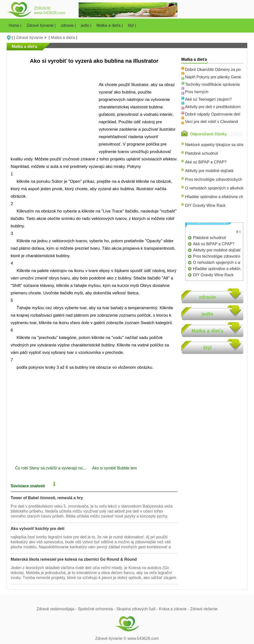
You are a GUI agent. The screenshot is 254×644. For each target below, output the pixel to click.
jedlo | (87, 25)
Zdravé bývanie (29, 38)
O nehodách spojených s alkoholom (217, 188)
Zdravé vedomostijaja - (57, 609)
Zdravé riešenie (204, 609)
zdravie (207, 297)
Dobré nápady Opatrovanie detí (213, 114)
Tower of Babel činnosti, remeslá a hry (47, 498)
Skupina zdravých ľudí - (138, 609)
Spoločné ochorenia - (97, 609)
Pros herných (197, 92)
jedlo (207, 314)
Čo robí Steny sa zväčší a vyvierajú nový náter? (58, 468)
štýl (207, 348)
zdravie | (69, 25)
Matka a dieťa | (110, 25)
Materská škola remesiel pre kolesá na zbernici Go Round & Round (74, 559)
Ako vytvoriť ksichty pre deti (38, 529)
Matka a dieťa (63, 38)
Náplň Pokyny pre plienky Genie (213, 77)
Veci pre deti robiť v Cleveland (211, 122)
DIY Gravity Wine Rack (205, 205)
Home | (16, 25)
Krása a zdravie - (175, 609)
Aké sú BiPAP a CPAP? (206, 162)
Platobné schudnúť (202, 153)
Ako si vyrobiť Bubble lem (115, 468)
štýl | (132, 25)
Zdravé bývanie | (42, 25)
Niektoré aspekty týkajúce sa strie (215, 145)
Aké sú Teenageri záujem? (208, 99)
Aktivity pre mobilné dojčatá (209, 171)
